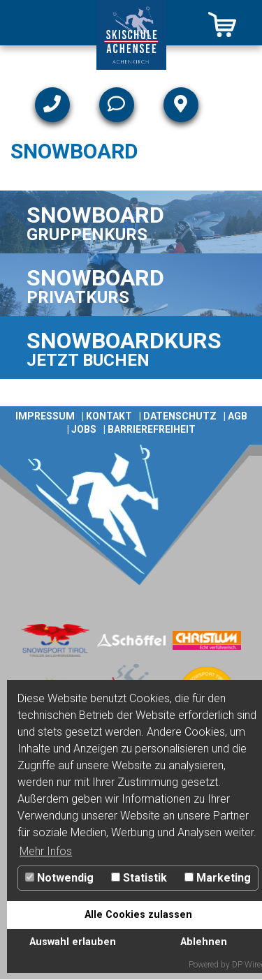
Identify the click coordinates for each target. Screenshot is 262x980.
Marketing (218, 878)
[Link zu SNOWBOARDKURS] (131, 348)
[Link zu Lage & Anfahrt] (181, 105)
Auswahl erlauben (73, 942)
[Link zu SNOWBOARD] (131, 222)
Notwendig (59, 878)
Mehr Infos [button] (46, 851)
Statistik (139, 878)
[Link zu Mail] (117, 105)
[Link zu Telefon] (52, 105)
